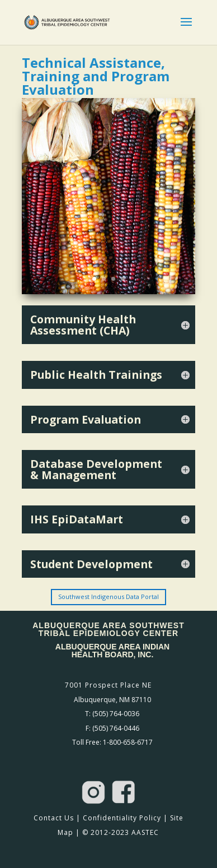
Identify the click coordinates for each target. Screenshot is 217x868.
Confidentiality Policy (122, 818)
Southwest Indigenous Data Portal (108, 597)
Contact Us (54, 818)
